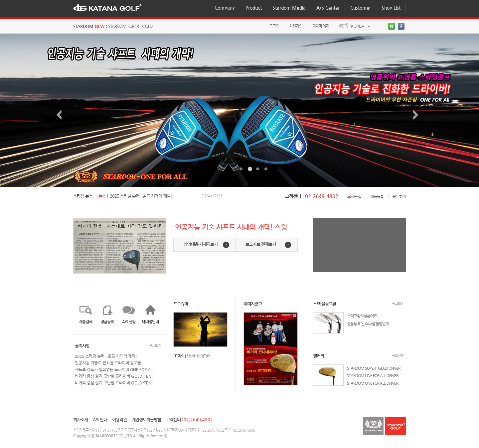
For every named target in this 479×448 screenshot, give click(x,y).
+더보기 (155, 345)
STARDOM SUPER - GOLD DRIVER (374, 368)
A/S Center (328, 8)
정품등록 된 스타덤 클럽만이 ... (370, 324)
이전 (61, 115)
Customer (361, 8)
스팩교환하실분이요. (362, 316)
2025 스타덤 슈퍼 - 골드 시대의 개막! (141, 196)
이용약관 (119, 420)
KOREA (358, 26)
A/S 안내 (100, 420)
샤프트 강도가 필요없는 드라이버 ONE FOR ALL (115, 369)
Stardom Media (289, 8)
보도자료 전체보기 (261, 244)
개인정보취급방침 (146, 420)
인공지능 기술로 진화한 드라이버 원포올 (108, 363)
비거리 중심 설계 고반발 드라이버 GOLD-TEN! (114, 376)
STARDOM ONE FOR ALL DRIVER (373, 375)
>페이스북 (402, 27)
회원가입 (296, 26)
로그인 (274, 26)
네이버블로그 (392, 27)
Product (254, 8)
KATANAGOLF (107, 7)
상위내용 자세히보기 (201, 244)
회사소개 (80, 420)
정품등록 (377, 196)
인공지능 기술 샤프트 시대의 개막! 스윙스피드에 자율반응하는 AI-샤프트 (278, 227)
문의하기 (399, 196)
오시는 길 (354, 196)
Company (225, 8)
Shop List (391, 8)
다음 (418, 115)
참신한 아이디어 (198, 356)
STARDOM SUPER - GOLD (130, 26)
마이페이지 (321, 26)
